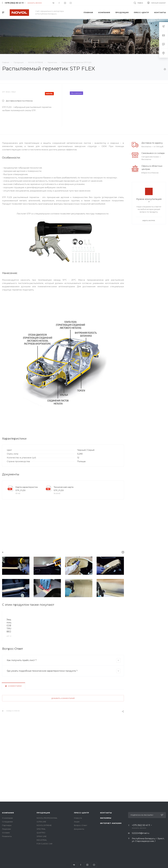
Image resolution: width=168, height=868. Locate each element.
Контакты (106, 813)
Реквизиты (7, 836)
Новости (78, 818)
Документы (79, 829)
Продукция (43, 813)
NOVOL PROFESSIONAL (47, 818)
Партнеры (7, 825)
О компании (7, 818)
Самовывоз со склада (153, 171)
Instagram (87, 865)
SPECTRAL (41, 829)
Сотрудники (7, 822)
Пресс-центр (82, 813)
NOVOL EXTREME (44, 825)
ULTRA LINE (41, 822)
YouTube (94, 865)
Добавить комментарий (63, 741)
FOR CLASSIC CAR (44, 844)
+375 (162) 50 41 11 (14, 3)
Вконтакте (74, 865)
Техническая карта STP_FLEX (64, 507)
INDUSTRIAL (42, 840)
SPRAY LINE (42, 836)
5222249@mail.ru (141, 833)
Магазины (106, 818)
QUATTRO (41, 833)
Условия (6, 833)
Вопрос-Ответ (81, 825)
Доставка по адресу (152, 161)
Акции (77, 822)
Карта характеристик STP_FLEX (27, 507)
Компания (8, 813)
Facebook (81, 865)
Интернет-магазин (111, 823)
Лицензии (6, 829)
